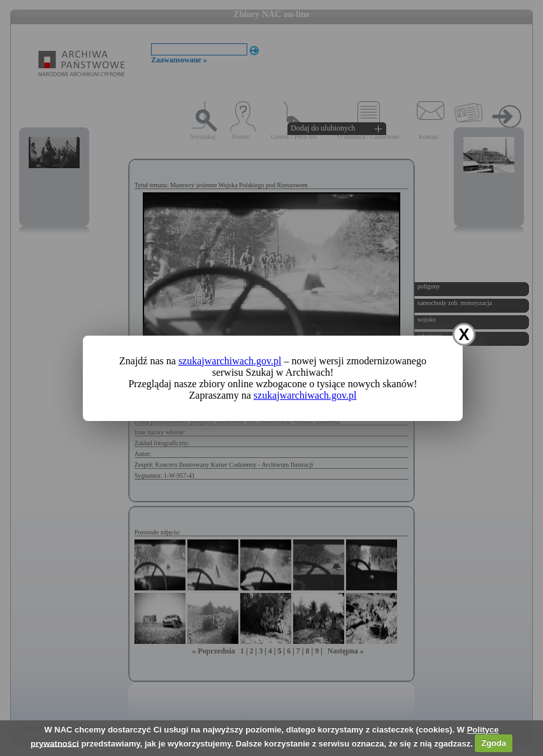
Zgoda (494, 743)
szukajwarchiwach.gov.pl (230, 361)
